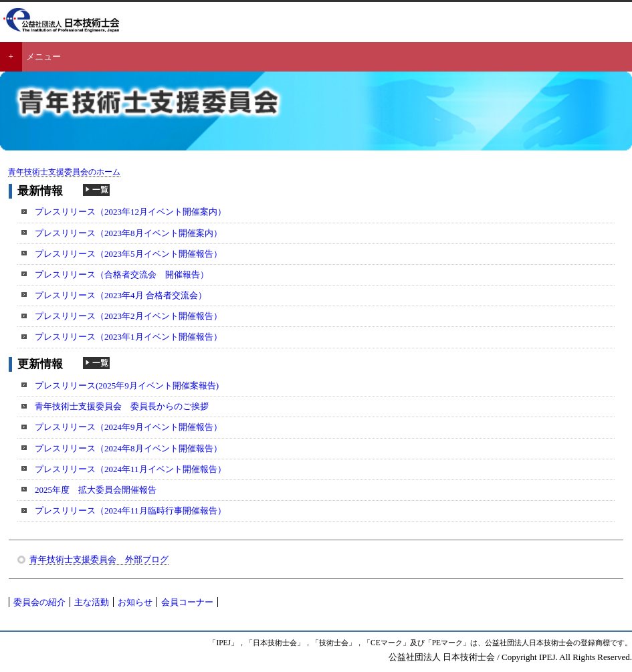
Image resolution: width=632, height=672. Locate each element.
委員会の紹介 (39, 602)
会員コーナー (187, 602)
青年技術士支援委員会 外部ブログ (99, 559)
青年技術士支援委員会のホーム (64, 172)
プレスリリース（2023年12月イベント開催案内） (130, 212)
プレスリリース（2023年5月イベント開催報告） (128, 254)
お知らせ (135, 602)
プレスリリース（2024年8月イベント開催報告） (128, 448)
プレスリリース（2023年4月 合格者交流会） (121, 295)
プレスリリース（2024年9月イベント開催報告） (128, 427)
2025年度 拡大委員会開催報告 (96, 490)
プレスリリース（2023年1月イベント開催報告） (128, 337)
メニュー (43, 57)
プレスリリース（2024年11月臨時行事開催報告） (130, 511)
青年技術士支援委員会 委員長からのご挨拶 (122, 406)
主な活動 (92, 602)
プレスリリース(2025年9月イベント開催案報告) (127, 385)
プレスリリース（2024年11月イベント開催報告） (130, 469)
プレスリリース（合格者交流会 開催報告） (122, 274)
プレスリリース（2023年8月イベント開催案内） (128, 233)
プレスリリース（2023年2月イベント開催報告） (128, 316)
